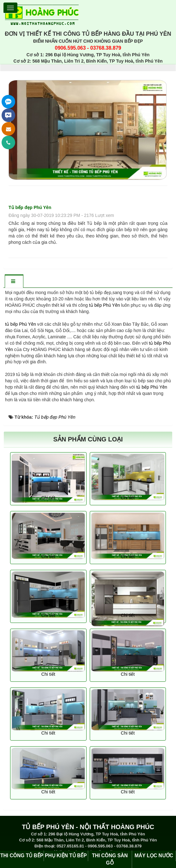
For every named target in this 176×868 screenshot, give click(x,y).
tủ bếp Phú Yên (105, 305)
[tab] (14, 282)
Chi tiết (48, 498)
